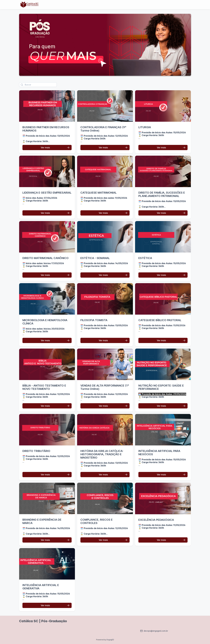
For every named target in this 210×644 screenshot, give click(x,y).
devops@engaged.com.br (154, 631)
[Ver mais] (47, 148)
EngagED (110, 640)
